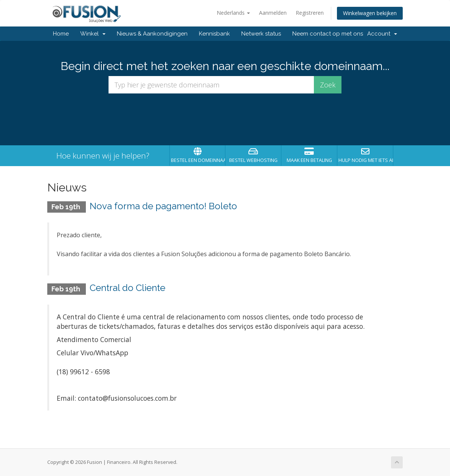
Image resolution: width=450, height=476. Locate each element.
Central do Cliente (127, 288)
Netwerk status (261, 34)
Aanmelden (273, 13)
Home (61, 34)
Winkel (93, 34)
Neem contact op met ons (328, 34)
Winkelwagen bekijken (370, 13)
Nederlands (233, 13)
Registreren (310, 13)
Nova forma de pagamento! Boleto (163, 206)
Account (382, 34)
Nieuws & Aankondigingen (152, 34)
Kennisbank (214, 34)
